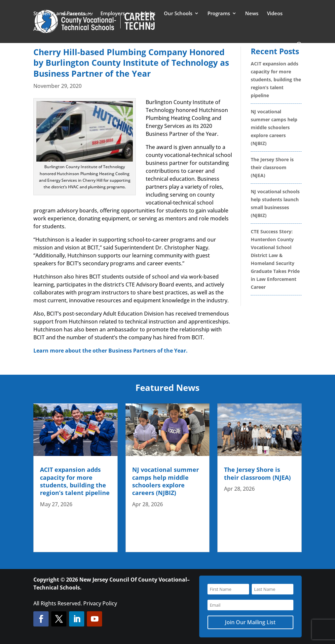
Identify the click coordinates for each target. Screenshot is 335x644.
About (41, 29)
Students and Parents (59, 14)
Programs (219, 14)
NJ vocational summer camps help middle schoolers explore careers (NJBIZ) (274, 127)
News (252, 14)
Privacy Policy (100, 603)
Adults (148, 14)
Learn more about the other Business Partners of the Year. (111, 351)
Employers (113, 14)
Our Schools (178, 14)
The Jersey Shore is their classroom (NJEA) (272, 167)
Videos (275, 14)
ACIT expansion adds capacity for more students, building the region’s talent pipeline (276, 79)
